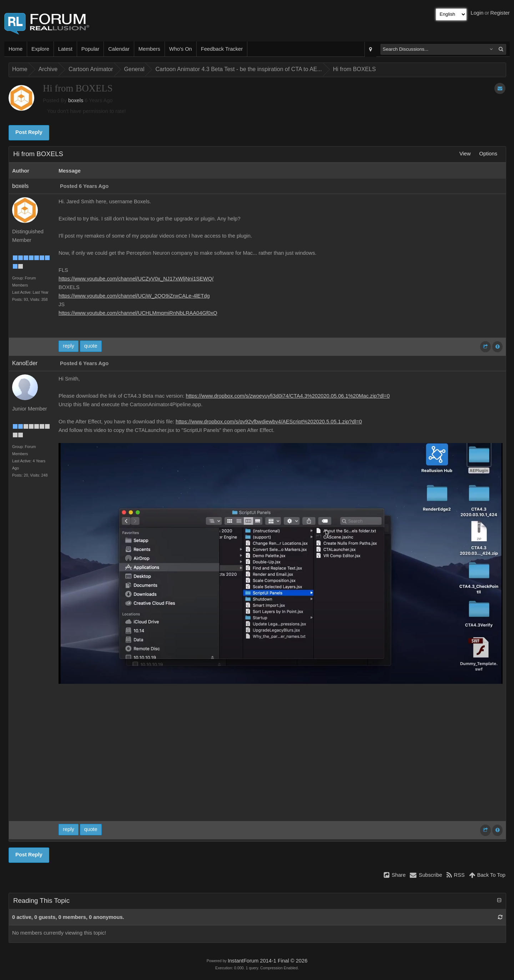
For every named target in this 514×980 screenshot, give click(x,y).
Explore (40, 49)
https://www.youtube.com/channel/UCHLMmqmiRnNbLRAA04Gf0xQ (138, 313)
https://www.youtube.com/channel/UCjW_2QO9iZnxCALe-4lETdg (134, 296)
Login (477, 13)
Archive (48, 69)
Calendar (119, 49)
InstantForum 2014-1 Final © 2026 (268, 961)
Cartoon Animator (91, 69)
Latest (65, 49)
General (134, 69)
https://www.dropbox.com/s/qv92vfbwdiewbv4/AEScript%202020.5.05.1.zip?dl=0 (269, 422)
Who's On (181, 49)
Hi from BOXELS (354, 69)
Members (149, 49)
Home (16, 49)
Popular (90, 49)
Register (500, 13)
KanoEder (25, 363)
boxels (76, 100)
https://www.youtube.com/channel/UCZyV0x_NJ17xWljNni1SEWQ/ (136, 279)
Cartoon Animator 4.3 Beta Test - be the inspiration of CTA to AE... (238, 69)
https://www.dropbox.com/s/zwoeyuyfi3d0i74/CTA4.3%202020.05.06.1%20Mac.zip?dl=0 (288, 396)
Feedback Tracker (222, 49)
